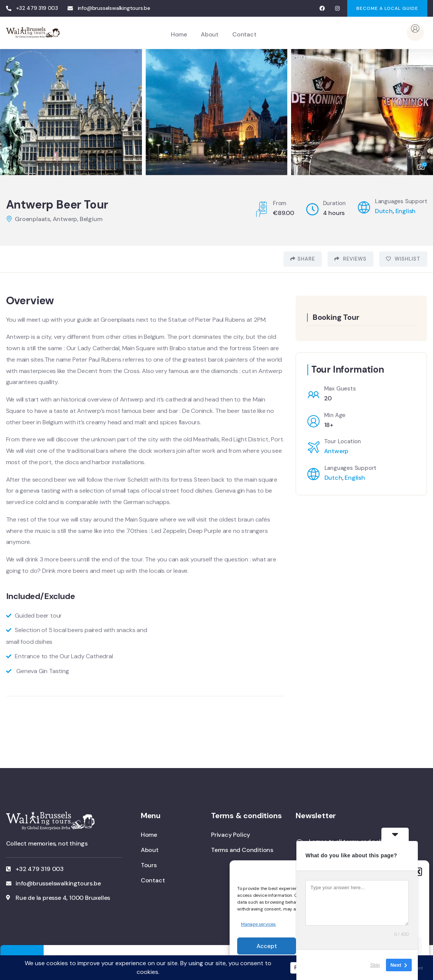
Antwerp (336, 451)
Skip (375, 965)
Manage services (258, 924)
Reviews (350, 259)
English (406, 211)
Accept (267, 946)
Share (303, 259)
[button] (418, 872)
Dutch (384, 211)
